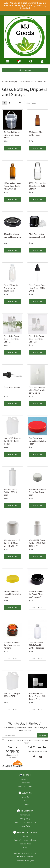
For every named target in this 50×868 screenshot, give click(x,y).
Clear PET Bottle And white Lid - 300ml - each (11, 288)
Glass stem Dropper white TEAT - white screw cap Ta (37, 390)
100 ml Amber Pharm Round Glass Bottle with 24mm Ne (12, 186)
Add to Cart (13, 148)
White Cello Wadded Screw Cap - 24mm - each (37, 492)
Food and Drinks (25, 844)
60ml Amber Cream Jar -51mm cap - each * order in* (12, 645)
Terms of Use (25, 815)
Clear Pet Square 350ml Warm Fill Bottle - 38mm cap (37, 645)
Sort (20, 102)
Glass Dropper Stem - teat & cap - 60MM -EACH (38, 288)
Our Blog (25, 801)
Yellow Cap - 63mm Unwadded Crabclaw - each (12, 594)
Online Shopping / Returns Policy (25, 822)
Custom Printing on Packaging (25, 840)
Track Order (25, 783)
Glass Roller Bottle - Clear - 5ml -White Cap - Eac (37, 339)
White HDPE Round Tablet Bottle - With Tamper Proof (37, 696)
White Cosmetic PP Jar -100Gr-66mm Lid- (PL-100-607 (12, 543)
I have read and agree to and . (25, 741)
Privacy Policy (25, 819)
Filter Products (25, 70)
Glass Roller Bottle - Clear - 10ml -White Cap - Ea (12, 339)
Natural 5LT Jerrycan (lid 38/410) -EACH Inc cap (12, 441)
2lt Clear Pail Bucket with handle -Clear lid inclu (12, 135)
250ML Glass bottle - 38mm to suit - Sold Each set (37, 186)
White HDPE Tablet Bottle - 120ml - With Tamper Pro (38, 543)
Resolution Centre (25, 786)
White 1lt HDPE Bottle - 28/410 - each (11, 492)
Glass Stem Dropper (12, 387)
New (25, 847)
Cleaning (25, 836)
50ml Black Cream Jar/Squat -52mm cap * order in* (36, 594)
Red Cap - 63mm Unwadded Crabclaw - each (37, 441)
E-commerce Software (23, 861)
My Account (25, 779)
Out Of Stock (37, 607)
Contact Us (25, 804)
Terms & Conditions (31, 740)
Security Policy (25, 826)
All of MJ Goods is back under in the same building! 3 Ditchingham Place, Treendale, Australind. (25, 5)
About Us (25, 797)
